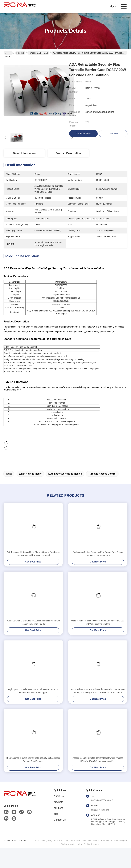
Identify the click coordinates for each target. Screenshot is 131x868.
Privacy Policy (10, 841)
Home (7, 53)
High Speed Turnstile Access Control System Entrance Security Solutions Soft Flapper (33, 691)
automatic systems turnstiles (65, 474)
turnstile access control (102, 474)
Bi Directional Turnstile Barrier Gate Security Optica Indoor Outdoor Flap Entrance (33, 760)
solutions (59, 808)
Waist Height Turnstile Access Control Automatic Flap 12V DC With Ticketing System (98, 622)
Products (20, 53)
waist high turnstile (30, 474)
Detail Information (24, 153)
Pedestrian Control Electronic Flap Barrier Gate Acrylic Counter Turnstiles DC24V (98, 554)
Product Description (68, 153)
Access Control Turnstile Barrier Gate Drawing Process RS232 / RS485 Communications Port (98, 760)
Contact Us (60, 820)
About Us (59, 796)
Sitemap (23, 841)
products (58, 802)
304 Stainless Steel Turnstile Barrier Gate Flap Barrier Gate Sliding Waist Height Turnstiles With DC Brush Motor (98, 691)
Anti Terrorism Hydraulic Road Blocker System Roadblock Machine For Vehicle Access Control (33, 554)
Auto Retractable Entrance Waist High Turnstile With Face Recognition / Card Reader (33, 622)
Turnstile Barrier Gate (38, 53)
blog (56, 814)
